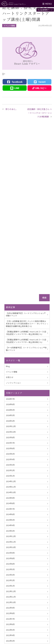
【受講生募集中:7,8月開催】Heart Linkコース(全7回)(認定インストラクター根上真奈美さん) (26, 333)
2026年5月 (10, 410)
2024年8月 (10, 503)
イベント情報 (9, 26)
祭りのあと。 (12, 109)
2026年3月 (10, 415)
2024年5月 (10, 520)
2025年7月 (10, 443)
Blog (8, 366)
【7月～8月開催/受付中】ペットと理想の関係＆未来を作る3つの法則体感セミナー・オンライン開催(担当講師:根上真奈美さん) (26, 324)
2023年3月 (10, 575)
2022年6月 (10, 624)
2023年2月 (10, 580)
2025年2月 (10, 470)
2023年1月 (10, 586)
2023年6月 (10, 564)
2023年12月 (11, 536)
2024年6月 (10, 514)
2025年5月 (10, 454)
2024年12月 (11, 481)
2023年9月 (10, 553)
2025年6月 (10, 448)
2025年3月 (10, 465)
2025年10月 (11, 432)
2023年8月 (10, 558)
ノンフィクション (13, 383)
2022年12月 (11, 591)
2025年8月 (10, 437)
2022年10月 (11, 602)
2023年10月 (11, 547)
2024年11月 (11, 487)
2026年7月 (10, 399)
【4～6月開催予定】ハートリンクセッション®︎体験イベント (26, 349)
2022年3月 (10, 641)
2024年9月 (10, 498)
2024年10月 (11, 492)
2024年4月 (10, 525)
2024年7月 (10, 509)
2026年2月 (10, 421)
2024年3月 (10, 531)
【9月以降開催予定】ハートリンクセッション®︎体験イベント (26, 314)
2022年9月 (10, 608)
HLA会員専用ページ (45, 10)
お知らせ (10, 377)
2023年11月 (11, 542)
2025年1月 (10, 476)
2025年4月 (10, 459)
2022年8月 (10, 613)
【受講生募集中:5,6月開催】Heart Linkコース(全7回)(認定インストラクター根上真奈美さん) (26, 341)
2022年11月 (11, 597)
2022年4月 (10, 635)
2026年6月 (10, 404)
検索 (44, 298)
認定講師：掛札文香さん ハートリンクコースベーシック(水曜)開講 (40, 113)
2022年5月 (10, 630)
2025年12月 (11, 426)
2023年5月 (10, 569)
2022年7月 (10, 619)
